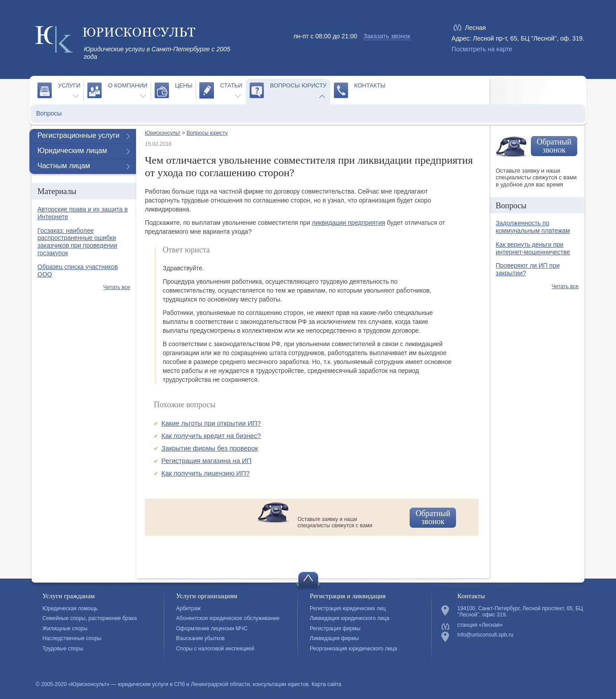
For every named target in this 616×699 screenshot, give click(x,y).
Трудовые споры (63, 649)
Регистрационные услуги (78, 135)
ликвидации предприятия (349, 223)
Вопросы (49, 113)
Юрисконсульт (163, 133)
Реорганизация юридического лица (353, 649)
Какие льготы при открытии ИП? (211, 423)
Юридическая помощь (70, 608)
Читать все (117, 287)
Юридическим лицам (72, 151)
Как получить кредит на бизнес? (211, 436)
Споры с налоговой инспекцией (215, 649)
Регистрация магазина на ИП (206, 461)
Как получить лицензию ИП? (205, 473)
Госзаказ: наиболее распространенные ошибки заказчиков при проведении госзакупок (77, 242)
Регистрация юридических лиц (348, 608)
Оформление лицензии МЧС (212, 629)
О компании (127, 85)
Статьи (231, 85)
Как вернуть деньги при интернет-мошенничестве (533, 248)
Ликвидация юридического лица (349, 618)
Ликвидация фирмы (334, 638)
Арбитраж (188, 608)
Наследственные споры (72, 638)
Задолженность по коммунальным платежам (533, 227)
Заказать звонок (387, 36)
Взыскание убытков (200, 638)
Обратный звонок (433, 517)
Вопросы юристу (298, 85)
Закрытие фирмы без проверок (210, 448)
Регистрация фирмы (335, 629)
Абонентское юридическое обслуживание (228, 618)
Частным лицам (64, 166)
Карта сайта (326, 684)
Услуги (69, 85)
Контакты (370, 85)
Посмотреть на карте (482, 49)
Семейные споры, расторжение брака (90, 618)
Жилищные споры (65, 629)
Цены (184, 85)
